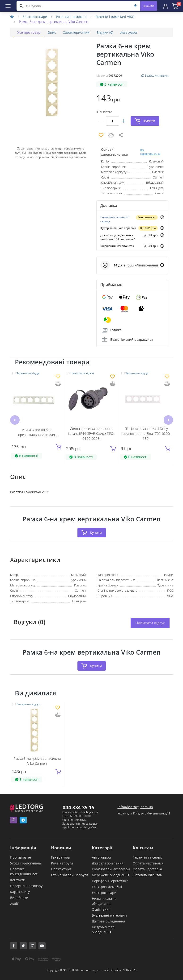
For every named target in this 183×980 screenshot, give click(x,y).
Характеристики (76, 32)
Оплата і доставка (147, 869)
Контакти (18, 880)
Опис (52, 32)
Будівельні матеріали (109, 915)
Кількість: (104, 112)
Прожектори (61, 869)
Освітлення (101, 909)
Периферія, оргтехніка (110, 881)
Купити (92, 533)
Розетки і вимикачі (71, 17)
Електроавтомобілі (107, 887)
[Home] (12, 17)
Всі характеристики (150, 152)
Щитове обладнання (109, 921)
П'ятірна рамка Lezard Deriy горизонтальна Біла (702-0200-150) (146, 434)
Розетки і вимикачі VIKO (115, 17)
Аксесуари (129, 32)
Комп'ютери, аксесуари (111, 869)
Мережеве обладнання (111, 875)
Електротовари (35, 17)
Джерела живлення (108, 863)
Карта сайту (20, 892)
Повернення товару (26, 886)
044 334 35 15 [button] (79, 807)
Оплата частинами (148, 863)
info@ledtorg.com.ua (135, 807)
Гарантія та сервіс (148, 857)
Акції (14, 903)
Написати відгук (150, 623)
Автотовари (101, 857)
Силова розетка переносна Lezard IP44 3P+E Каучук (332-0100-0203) (92, 434)
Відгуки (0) (105, 32)
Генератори (61, 857)
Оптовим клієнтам (148, 875)
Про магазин (21, 857)
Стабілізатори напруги (70, 875)
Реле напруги (62, 863)
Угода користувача (26, 863)
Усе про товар (29, 32)
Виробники (19, 898)
